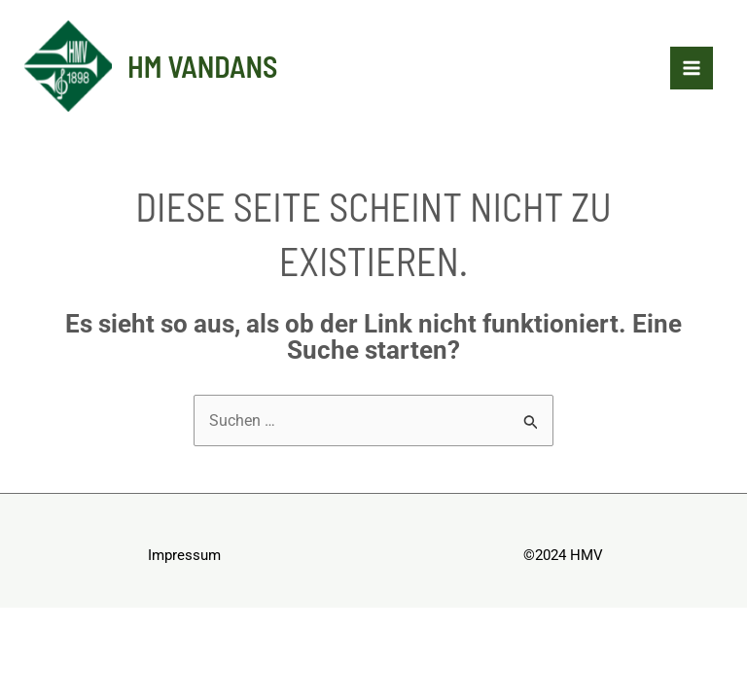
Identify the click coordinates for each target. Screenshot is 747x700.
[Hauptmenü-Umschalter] (692, 68)
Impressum (184, 555)
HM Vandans (202, 66)
